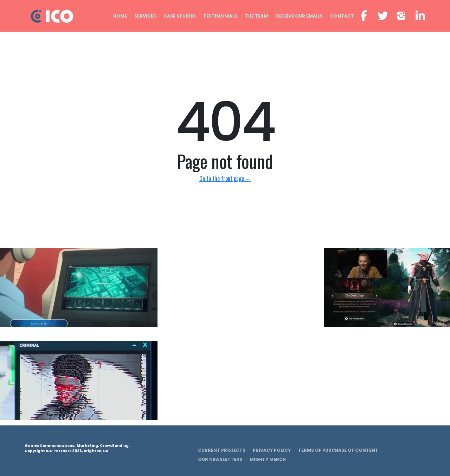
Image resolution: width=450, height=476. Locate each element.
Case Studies (180, 16)
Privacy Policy (272, 450)
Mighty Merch (268, 459)
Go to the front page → (225, 178)
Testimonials (220, 16)
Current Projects (222, 450)
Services (145, 16)
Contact (342, 16)
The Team (256, 16)
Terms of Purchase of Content (338, 450)
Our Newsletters (220, 459)
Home (120, 16)
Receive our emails (299, 16)
